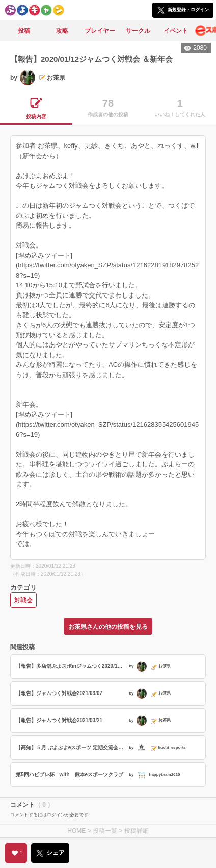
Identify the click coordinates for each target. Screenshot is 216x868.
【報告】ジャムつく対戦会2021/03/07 (59, 693)
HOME (76, 831)
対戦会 (23, 600)
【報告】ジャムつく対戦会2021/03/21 (59, 720)
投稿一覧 (105, 831)
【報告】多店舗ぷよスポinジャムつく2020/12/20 (71, 666)
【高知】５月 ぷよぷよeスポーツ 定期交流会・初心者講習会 (71, 747)
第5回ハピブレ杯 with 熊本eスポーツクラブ (70, 774)
